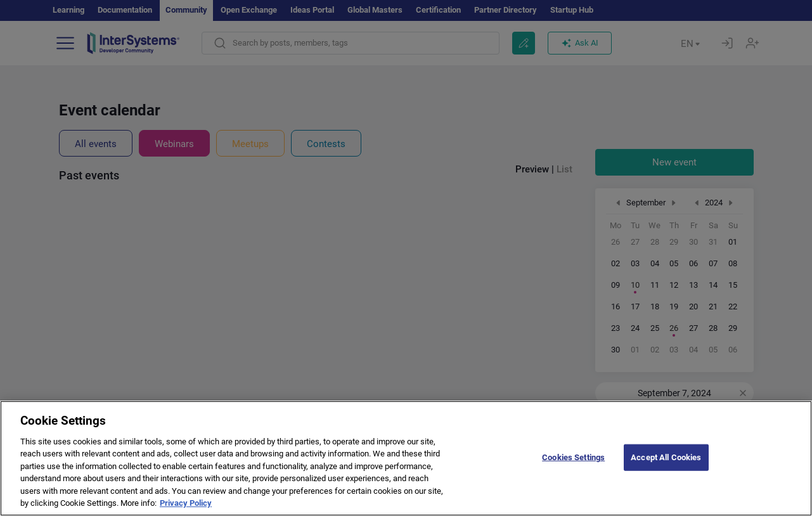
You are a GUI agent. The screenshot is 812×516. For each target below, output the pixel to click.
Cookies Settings (573, 468)
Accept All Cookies (666, 468)
